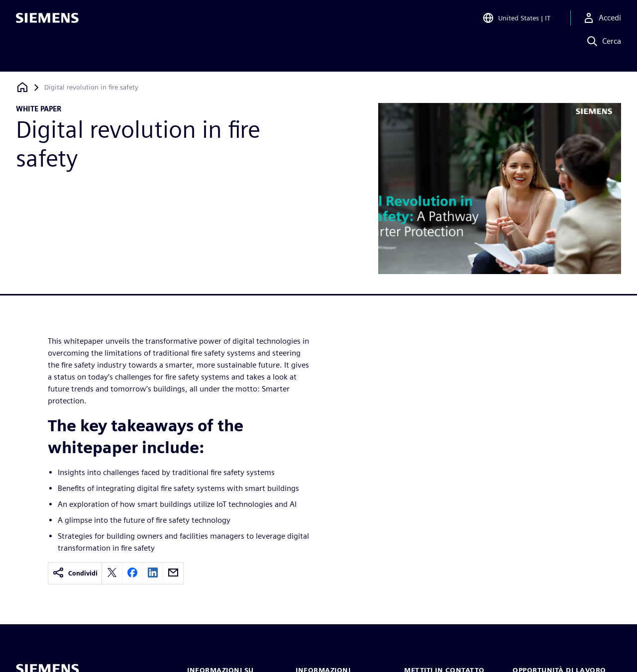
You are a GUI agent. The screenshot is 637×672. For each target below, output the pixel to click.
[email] (173, 573)
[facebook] (132, 573)
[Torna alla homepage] (22, 87)
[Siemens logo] (47, 22)
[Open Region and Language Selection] (516, 22)
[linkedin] (153, 573)
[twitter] (112, 573)
